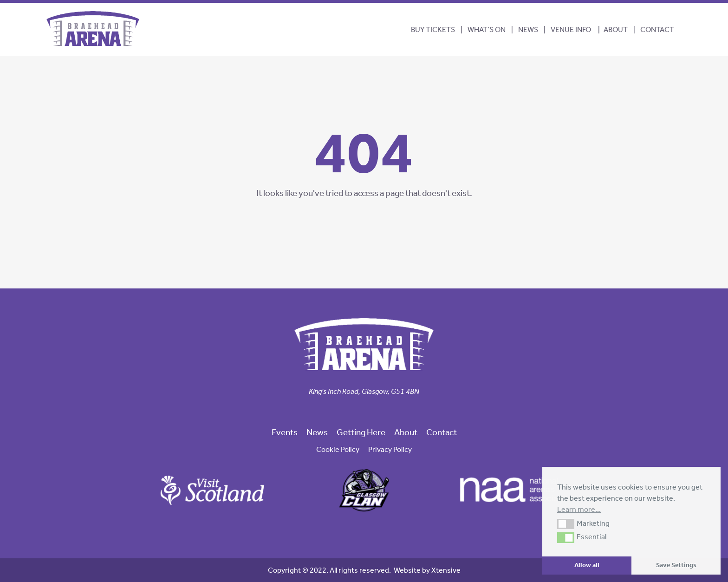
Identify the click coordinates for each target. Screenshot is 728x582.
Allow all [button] (587, 565)
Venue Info (571, 29)
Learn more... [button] (579, 509)
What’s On (487, 29)
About (616, 29)
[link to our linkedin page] (371, 408)
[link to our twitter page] (357, 408)
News (528, 29)
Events (285, 432)
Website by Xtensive (427, 570)
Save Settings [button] (676, 565)
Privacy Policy (390, 449)
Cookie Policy (338, 449)
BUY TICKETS (433, 29)
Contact (657, 29)
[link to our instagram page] (364, 408)
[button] (566, 524)
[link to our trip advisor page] (379, 408)
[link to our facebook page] (349, 408)
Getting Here (361, 432)
